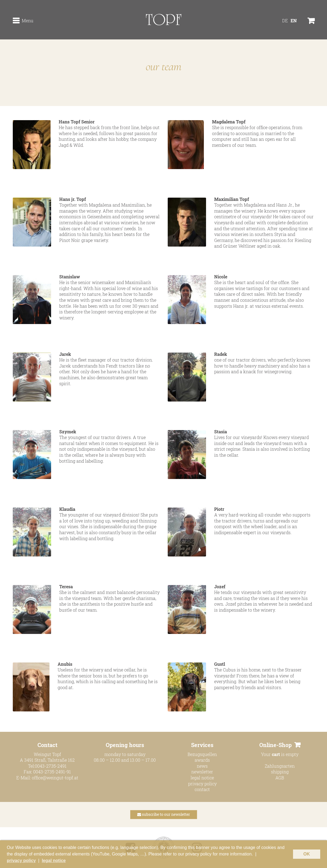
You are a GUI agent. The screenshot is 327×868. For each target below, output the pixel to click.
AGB (280, 778)
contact (202, 789)
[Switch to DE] (285, 20)
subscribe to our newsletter (164, 814)
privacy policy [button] (21, 861)
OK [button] (307, 854)
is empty (285, 754)
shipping (280, 772)
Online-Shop (275, 745)
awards (202, 760)
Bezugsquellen (202, 754)
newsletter (202, 772)
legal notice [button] (54, 861)
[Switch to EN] (294, 20)
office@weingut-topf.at (55, 778)
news (202, 766)
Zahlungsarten (280, 766)
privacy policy (202, 784)
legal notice (202, 778)
